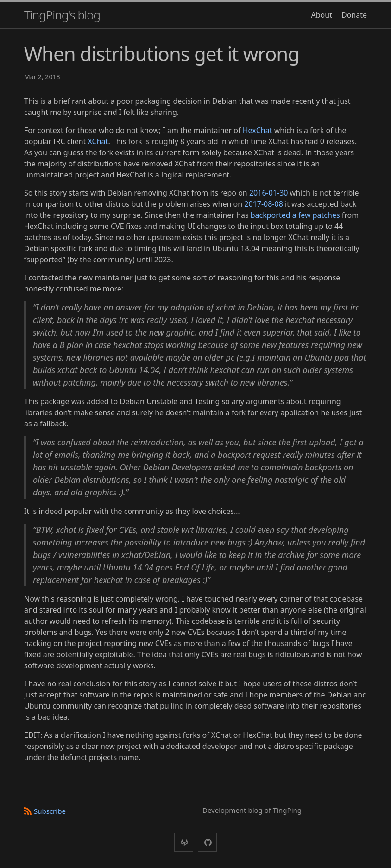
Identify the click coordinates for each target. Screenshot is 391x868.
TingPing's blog (62, 15)
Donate (354, 15)
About (322, 15)
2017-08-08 (264, 204)
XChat (98, 141)
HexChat (258, 130)
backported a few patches (295, 215)
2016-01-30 (269, 193)
